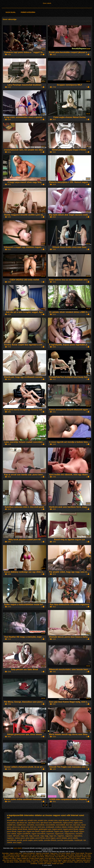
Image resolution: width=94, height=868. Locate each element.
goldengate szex (45, 829)
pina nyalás (30, 838)
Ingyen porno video (69, 860)
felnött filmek (33, 829)
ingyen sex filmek (33, 831)
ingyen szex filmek (71, 831)
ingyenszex (59, 834)
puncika (60, 840)
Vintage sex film (15, 857)
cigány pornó (68, 823)
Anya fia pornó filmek (63, 858)
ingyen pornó (57, 829)
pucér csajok (28, 840)
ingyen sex (21, 831)
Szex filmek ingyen (61, 857)
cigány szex (78, 823)
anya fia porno (64, 820)
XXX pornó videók (64, 853)
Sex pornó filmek (38, 855)
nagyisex (61, 836)
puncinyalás (69, 840)
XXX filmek (34, 860)
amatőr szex (32, 820)
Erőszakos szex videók (28, 857)
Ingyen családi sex (23, 858)
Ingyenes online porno (84, 860)
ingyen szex (59, 831)
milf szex (16, 836)
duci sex (69, 825)
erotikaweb (50, 827)
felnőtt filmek (12, 829)
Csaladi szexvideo (20, 862)
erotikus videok (61, 827)
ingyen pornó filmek (70, 829)
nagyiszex (69, 836)
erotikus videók (73, 827)
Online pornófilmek (29, 853)
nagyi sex (53, 836)
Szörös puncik (50, 857)
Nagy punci (54, 853)
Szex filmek (40, 857)
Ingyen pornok (79, 862)
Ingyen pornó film (26, 855)
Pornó (72, 858)
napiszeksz (78, 836)
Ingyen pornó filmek (75, 857)
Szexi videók (47, 3)
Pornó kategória (28, 12)
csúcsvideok (60, 825)
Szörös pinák (79, 855)
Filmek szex (57, 862)
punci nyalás (38, 840)
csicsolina (31, 825)
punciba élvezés (50, 840)
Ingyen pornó (48, 862)
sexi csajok (17, 842)
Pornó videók (80, 853)
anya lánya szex (76, 820)
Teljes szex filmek (24, 860)
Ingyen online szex (16, 853)
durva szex (25, 827)
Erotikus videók (80, 858)
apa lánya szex (34, 823)
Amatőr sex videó (57, 864)
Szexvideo (5, 853)
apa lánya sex (22, 823)
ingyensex (50, 834)
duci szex (77, 825)
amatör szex (43, 820)
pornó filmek (40, 838)
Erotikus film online (10, 858)
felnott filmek (22, 829)
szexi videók (18, 848)
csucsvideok (40, 825)
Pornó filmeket (44, 860)
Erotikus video (31, 862)
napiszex (10, 838)
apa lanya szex (46, 823)
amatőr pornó (12, 820)
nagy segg (44, 836)
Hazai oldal (11, 12)
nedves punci (20, 838)
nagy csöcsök (34, 836)
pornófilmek (12, 840)
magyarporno (70, 834)
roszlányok (78, 840)
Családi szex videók (45, 864)
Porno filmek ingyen (56, 860)
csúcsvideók (50, 825)
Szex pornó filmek (12, 860)
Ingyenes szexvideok (43, 853)
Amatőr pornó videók (13, 855)
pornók (20, 840)
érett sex (33, 827)
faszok (82, 827)
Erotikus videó (86, 857)
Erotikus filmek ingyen (37, 858)
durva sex (16, 827)
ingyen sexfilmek (47, 831)
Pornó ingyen (61, 855)
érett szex (41, 827)
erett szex (40, 862)
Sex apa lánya (9, 862)
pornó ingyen (51, 838)
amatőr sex (22, 820)
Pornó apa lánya (50, 858)
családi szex (21, 825)
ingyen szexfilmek (24, 834)
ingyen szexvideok (38, 834)
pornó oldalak (62, 838)
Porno (73, 853)
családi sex (11, 825)
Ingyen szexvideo (68, 862)
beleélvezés (57, 823)
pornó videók (73, 838)
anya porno (11, 823)
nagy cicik (24, 836)
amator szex (53, 820)
